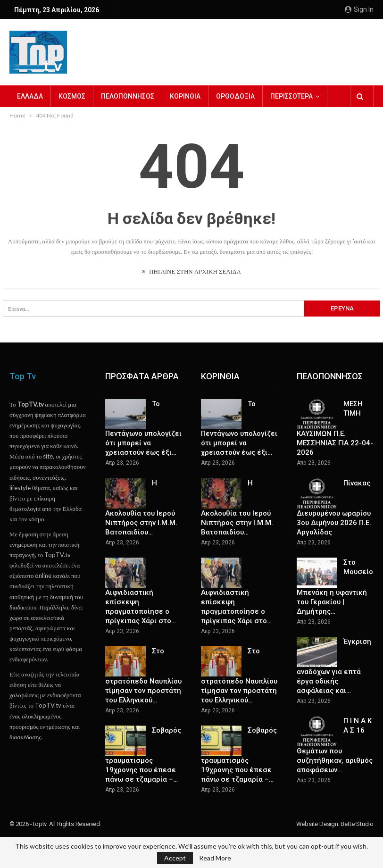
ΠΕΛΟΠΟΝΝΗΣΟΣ (128, 96)
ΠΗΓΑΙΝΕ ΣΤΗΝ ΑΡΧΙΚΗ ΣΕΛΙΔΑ (191, 271)
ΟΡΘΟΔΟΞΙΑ (235, 96)
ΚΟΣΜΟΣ (72, 96)
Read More (215, 858)
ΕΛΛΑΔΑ (30, 96)
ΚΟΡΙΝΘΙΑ (185, 96)
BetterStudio (357, 824)
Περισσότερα (291, 96)
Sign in (359, 9)
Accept (175, 858)
